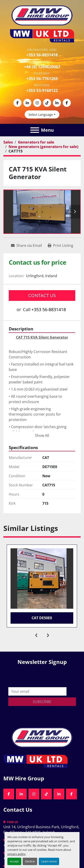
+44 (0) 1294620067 (42, 67)
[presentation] (36, 634)
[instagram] (37, 103)
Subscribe (42, 702)
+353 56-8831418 (42, 55)
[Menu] (35, 130)
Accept (14, 861)
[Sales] (8, 142)
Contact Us (42, 295)
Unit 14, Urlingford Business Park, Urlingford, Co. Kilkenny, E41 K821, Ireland (42, 830)
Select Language (41, 115)
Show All (42, 435)
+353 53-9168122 (42, 90)
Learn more (49, 861)
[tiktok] (47, 103)
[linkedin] (27, 103)
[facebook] (17, 103)
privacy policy (16, 854)
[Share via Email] (26, 245)
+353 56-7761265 (42, 78)
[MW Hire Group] (42, 737)
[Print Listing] (60, 245)
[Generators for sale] (36, 142)
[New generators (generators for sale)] (43, 147)
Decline (30, 861)
